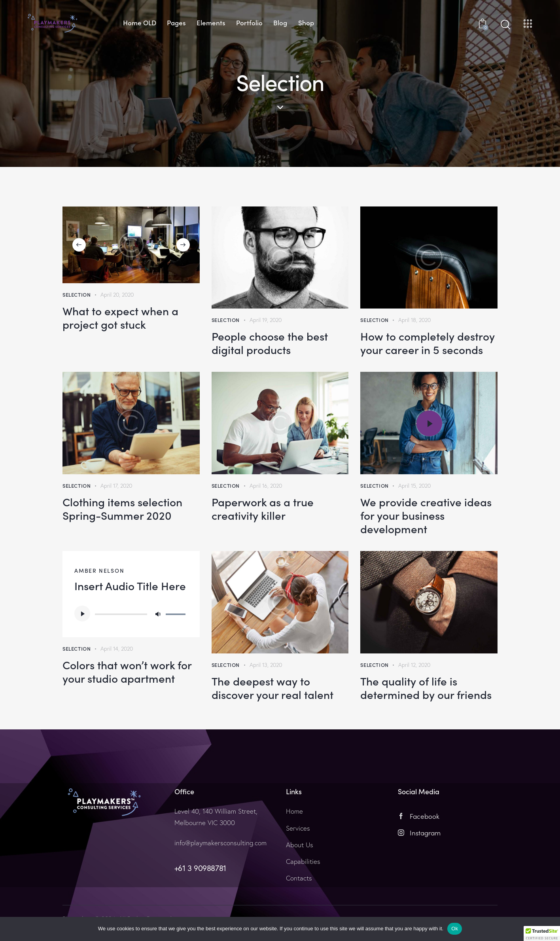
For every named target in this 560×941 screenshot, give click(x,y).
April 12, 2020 (414, 665)
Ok (455, 929)
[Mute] (158, 613)
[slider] (121, 614)
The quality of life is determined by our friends (426, 687)
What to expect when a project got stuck (120, 317)
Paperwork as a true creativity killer (263, 508)
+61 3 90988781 (200, 868)
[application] (131, 613)
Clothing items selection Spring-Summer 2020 (122, 508)
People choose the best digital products (270, 343)
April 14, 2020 (117, 649)
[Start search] (505, 25)
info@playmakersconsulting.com (220, 843)
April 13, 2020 (266, 665)
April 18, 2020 (414, 320)
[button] (79, 245)
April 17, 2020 (116, 486)
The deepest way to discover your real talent (272, 687)
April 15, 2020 (414, 486)
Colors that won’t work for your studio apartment (127, 671)
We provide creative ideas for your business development (426, 515)
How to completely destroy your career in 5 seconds (428, 343)
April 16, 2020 (266, 486)
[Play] (82, 613)
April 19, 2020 (266, 320)
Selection (77, 294)
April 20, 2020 (117, 295)
